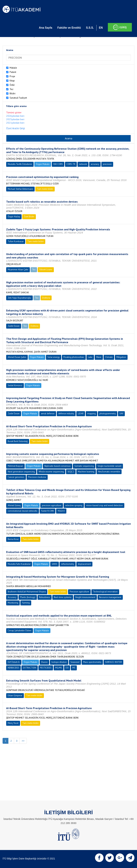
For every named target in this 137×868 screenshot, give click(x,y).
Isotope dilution (59, 662)
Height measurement (85, 597)
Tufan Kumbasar (16, 241)
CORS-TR (71, 164)
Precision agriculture (79, 592)
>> (23, 741)
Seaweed (75, 662)
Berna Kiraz (13, 539)
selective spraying (74, 505)
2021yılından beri (15, 123)
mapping (91, 414)
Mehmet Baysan (15, 466)
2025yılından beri (15, 119)
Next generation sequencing (21, 472)
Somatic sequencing (84, 466)
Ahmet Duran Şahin (17, 357)
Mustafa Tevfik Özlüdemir (20, 164)
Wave (99, 357)
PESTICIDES (46, 668)
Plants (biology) (28, 597)
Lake (90, 357)
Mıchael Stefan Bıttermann (20, 189)
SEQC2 (71, 472)
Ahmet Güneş (14, 505)
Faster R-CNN (47, 511)
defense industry (66, 414)
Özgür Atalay (14, 217)
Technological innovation (105, 592)
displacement (84, 564)
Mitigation (121, 357)
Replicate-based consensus (58, 466)
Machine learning (86, 472)
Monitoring (13, 603)
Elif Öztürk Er (14, 662)
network (83, 164)
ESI (67, 668)
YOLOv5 (61, 511)
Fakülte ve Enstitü (69, 28)
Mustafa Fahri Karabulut (19, 564)
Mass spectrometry (92, 662)
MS (74, 668)
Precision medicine (37, 477)
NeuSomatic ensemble (109, 472)
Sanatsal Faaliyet (18, 98)
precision (107, 164)
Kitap (12, 81)
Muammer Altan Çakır (18, 270)
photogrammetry (108, 414)
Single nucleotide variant (109, 466)
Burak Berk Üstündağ (18, 441)
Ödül (12, 85)
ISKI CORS (58, 164)
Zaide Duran (14, 326)
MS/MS (59, 668)
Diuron (44, 662)
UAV (121, 414)
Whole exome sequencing (51, 472)
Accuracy (12, 597)
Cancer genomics (16, 477)
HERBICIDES (13, 668)
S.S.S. (90, 28)
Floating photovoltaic (74, 357)
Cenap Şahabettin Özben (20, 631)
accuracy (95, 164)
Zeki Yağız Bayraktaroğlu (19, 298)
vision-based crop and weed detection (104, 505)
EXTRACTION (30, 668)
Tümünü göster (14, 112)
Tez (11, 89)
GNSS (55, 564)
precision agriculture (52, 505)
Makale (13, 68)
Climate (109, 357)
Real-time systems (63, 597)
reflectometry (68, 564)
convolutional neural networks (23, 511)
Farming (26, 603)
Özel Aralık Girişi (16, 128)
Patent (13, 72)
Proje (12, 76)
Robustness (45, 597)
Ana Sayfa (46, 28)
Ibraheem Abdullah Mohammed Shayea (27, 592)
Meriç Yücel (13, 723)
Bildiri (13, 93)
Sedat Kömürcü (15, 385)
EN (101, 28)
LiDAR (81, 414)
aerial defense (48, 414)
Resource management (110, 597)
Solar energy (54, 357)
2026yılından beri (15, 116)
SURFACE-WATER (113, 662)
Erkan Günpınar (15, 695)
